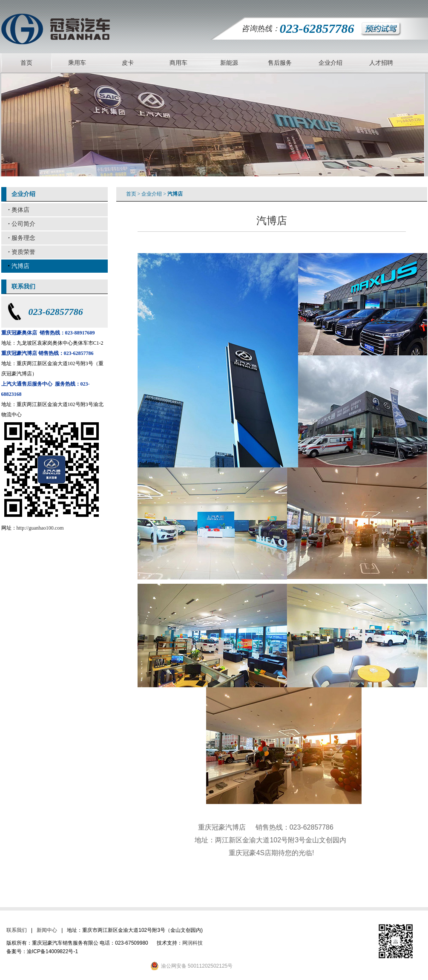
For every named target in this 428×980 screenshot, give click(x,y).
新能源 (229, 63)
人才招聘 (381, 63)
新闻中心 (47, 930)
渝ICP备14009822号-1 (52, 951)
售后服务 (280, 63)
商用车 (178, 63)
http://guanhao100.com (40, 528)
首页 (26, 63)
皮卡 (128, 63)
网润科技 (192, 943)
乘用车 (77, 63)
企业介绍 (330, 63)
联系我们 (17, 930)
